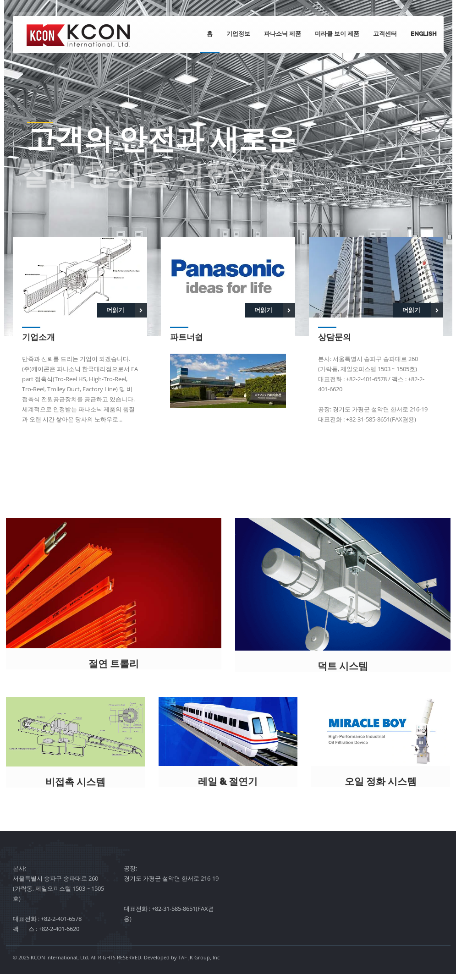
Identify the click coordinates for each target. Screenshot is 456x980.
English (424, 34)
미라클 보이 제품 (337, 34)
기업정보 (238, 34)
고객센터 (385, 34)
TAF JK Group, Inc (199, 963)
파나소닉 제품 (283, 34)
